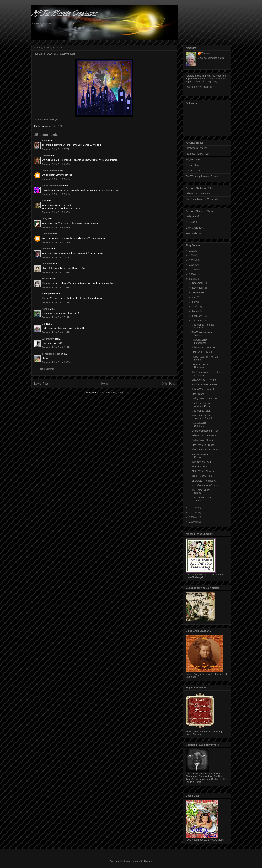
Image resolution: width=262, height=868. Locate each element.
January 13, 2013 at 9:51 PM (56, 242)
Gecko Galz (192, 222)
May (195, 302)
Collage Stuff (193, 216)
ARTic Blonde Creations (64, 14)
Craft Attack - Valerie (197, 148)
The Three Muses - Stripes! (202, 334)
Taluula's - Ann (193, 171)
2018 (192, 255)
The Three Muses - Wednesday (202, 199)
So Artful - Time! (200, 467)
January (197, 321)
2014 (192, 274)
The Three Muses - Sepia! (205, 450)
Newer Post (41, 384)
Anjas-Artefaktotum (52, 186)
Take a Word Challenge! (46, 119)
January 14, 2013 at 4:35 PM (56, 362)
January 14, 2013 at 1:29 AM (56, 272)
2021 (192, 251)
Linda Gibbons (50, 171)
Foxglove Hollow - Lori (198, 154)
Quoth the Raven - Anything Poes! (201, 405)
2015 (192, 269)
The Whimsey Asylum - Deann (202, 176)
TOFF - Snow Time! (202, 476)
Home (105, 384)
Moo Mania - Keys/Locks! (205, 485)
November (198, 288)
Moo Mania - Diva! (201, 411)
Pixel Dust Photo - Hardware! (201, 366)
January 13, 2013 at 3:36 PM (56, 194)
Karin (45, 309)
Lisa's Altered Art (195, 228)
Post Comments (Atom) (111, 393)
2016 (192, 265)
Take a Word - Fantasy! (204, 435)
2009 (192, 522)
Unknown (47, 234)
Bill (44, 324)
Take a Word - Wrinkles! (204, 389)
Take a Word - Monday (198, 193)
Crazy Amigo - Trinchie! (204, 380)
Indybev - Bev (193, 159)
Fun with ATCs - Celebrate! (200, 425)
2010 (192, 517)
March (196, 311)
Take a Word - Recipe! (203, 348)
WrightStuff (48, 339)
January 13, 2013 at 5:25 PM (56, 212)
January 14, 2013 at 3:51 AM (56, 317)
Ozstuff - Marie (194, 165)
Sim (44, 201)
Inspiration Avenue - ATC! (205, 384)
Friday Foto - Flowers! (203, 440)
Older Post (168, 384)
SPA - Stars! (198, 394)
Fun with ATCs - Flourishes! (200, 341)
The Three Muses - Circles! (202, 491)
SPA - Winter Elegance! (204, 471)
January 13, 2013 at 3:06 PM (56, 164)
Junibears (47, 264)
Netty (45, 141)
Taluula (46, 279)
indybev (46, 249)
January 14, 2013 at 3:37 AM (56, 302)
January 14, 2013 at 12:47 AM (57, 257)
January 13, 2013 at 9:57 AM (56, 149)
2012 (192, 508)
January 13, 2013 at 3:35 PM (56, 179)
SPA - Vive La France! (203, 445)
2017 (192, 260)
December (198, 283)
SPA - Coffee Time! (202, 352)
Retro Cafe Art (193, 233)
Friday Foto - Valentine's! (205, 399)
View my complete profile (211, 58)
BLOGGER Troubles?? (204, 481)
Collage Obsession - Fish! (205, 431)
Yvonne (206, 53)
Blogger (148, 861)
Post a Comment (47, 369)
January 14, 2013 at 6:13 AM (56, 332)
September (198, 292)
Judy (45, 219)
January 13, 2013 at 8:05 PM (56, 227)
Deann (45, 156)
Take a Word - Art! (201, 462)
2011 (192, 512)
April (195, 307)
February (197, 316)
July (195, 297)
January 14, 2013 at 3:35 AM (56, 287)
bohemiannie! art (51, 354)
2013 (192, 279)
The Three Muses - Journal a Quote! (202, 417)
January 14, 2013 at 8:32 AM (56, 347)
